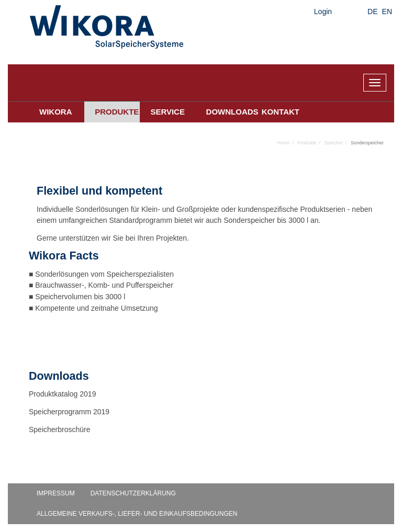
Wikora (56, 112)
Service (167, 112)
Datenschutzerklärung (133, 493)
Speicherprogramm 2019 (69, 412)
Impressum (56, 493)
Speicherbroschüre (60, 429)
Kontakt (281, 112)
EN (387, 12)
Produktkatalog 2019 (62, 394)
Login (323, 12)
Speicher (333, 143)
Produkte (117, 112)
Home (283, 143)
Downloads (229, 112)
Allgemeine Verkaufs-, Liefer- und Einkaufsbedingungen (137, 514)
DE (372, 12)
